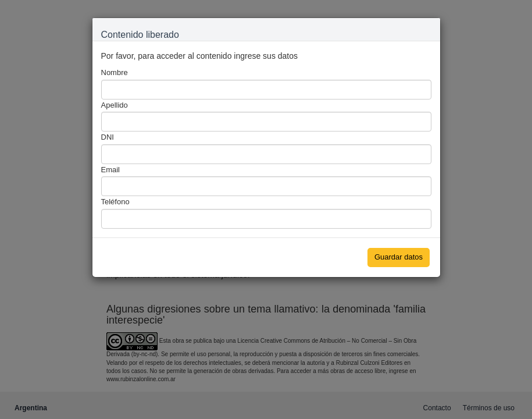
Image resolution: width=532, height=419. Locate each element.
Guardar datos (399, 257)
